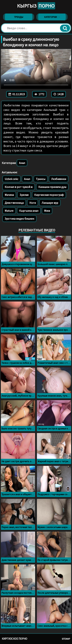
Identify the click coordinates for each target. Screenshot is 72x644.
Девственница (14, 203)
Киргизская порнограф (49, 195)
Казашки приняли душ (52, 187)
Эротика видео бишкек (19, 219)
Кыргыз (36, 6)
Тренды (19, 17)
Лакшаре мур (50, 203)
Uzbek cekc (11, 179)
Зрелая (24, 195)
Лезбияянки (59, 179)
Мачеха (9, 195)
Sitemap (66, 639)
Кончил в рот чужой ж (19, 187)
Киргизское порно (15, 639)
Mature (9, 211)
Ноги (33, 203)
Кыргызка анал (29, 211)
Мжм (47, 211)
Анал (22, 163)
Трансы (41, 179)
